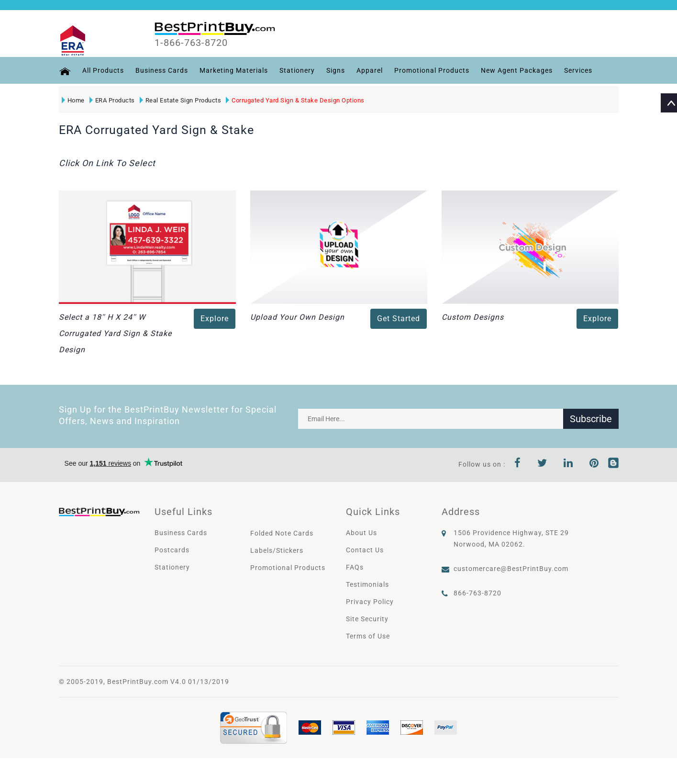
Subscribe (591, 419)
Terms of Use (368, 636)
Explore (215, 319)
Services (578, 70)
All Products (103, 70)
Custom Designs (473, 317)
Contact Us (365, 550)
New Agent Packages (517, 70)
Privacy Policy (370, 602)
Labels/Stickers (277, 550)
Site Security (367, 619)
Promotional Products (432, 70)
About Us (361, 533)
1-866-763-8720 (191, 43)
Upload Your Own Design (297, 317)
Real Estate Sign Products (181, 100)
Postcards (172, 550)
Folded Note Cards (282, 533)
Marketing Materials (234, 70)
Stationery (297, 70)
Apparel (370, 70)
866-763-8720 (477, 593)
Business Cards (162, 70)
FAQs (355, 567)
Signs (336, 70)
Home (73, 100)
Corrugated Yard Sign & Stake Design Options (295, 100)
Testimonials (367, 584)
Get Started (399, 319)
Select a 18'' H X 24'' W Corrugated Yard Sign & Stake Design (115, 333)
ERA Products (112, 100)
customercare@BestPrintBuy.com (511, 569)
